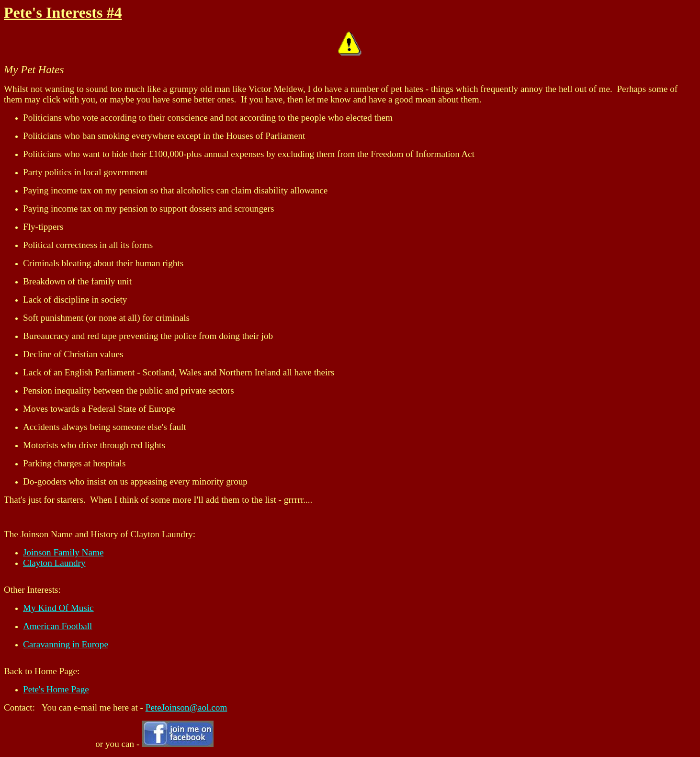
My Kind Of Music (58, 608)
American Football (57, 626)
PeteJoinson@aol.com (186, 707)
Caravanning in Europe (66, 644)
